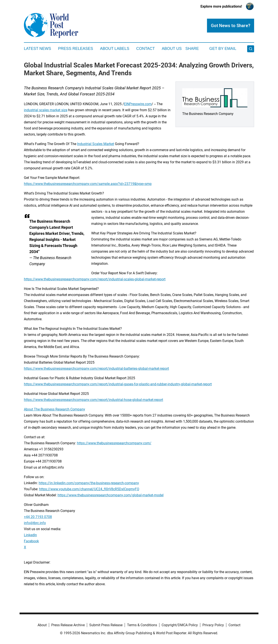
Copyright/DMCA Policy (180, 625)
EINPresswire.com (138, 104)
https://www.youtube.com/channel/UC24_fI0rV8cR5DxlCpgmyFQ (89, 489)
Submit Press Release (106, 625)
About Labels (115, 49)
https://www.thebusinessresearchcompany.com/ (114, 443)
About (42, 625)
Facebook (31, 541)
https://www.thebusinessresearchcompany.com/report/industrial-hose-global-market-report (93, 400)
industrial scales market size (46, 110)
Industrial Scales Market (96, 144)
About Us (172, 49)
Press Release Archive (68, 625)
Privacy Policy (213, 625)
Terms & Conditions (142, 625)
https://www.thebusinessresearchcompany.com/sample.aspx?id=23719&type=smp (88, 184)
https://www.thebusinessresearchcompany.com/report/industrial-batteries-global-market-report (96, 369)
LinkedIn (30, 535)
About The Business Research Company (55, 409)
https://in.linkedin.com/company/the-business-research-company (89, 483)
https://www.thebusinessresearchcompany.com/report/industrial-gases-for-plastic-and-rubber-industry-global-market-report (118, 384)
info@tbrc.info (35, 523)
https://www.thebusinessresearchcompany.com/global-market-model (111, 495)
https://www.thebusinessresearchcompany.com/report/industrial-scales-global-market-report (95, 279)
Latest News (37, 49)
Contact (146, 49)
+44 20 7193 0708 (38, 517)
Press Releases (75, 49)
